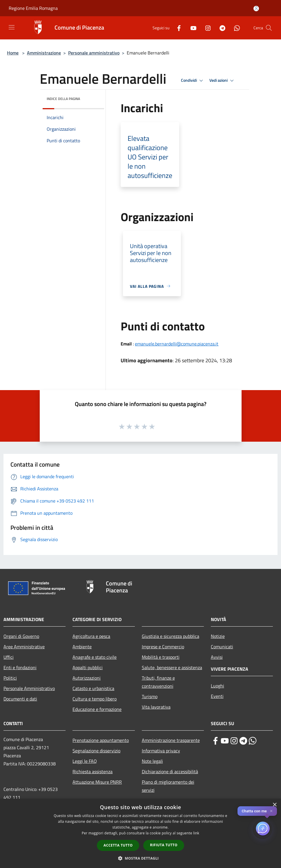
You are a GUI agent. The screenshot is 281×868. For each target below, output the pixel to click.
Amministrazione (44, 53)
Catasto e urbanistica (93, 688)
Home (13, 53)
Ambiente (82, 647)
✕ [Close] (271, 811)
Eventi (217, 696)
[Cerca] (269, 28)
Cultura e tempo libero (95, 699)
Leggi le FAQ (85, 761)
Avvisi (217, 657)
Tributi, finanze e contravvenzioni (158, 682)
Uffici (9, 657)
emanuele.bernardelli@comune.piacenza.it (177, 344)
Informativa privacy (161, 751)
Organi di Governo (21, 636)
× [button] (274, 805)
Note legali (152, 761)
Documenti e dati (20, 699)
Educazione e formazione (97, 709)
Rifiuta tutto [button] (164, 845)
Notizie (218, 636)
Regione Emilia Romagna (33, 8)
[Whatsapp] (235, 28)
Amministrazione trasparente (171, 740)
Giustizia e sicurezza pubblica (171, 636)
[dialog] (140, 833)
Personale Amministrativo (29, 688)
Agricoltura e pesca (91, 636)
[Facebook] (177, 28)
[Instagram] (206, 28)
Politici (10, 678)
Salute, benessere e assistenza (172, 667)
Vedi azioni (222, 81)
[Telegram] (220, 28)
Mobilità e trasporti (161, 657)
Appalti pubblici (88, 667)
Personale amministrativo (94, 53)
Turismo (150, 696)
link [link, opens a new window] (196, 833)
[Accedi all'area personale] (256, 9)
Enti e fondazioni (20, 667)
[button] (141, 858)
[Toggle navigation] (12, 27)
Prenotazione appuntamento (101, 740)
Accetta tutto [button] (118, 845)
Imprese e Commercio (163, 647)
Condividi (193, 81)
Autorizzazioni (87, 678)
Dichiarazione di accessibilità (170, 771)
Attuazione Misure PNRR (97, 782)
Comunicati (222, 647)
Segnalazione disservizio (96, 751)
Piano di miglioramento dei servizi (168, 786)
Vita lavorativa (156, 707)
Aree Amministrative (24, 647)
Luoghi (217, 686)
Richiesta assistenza (93, 771)
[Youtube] (191, 28)
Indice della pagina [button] (63, 99)
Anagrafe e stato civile (95, 657)
